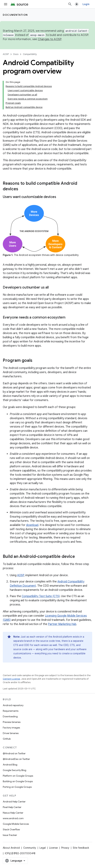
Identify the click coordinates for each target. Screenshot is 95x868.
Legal (43, 848)
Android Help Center (14, 802)
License (53, 848)
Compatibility (30, 54)
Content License (11, 679)
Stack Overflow (11, 829)
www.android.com (13, 818)
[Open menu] (6, 4)
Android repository (13, 705)
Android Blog (10, 765)
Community (30, 848)
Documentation (15, 15)
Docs (16, 54)
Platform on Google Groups (18, 776)
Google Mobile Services (16, 824)
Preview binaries (12, 722)
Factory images (11, 728)
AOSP (6, 54)
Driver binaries (11, 733)
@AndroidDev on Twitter (16, 759)
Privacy (65, 848)
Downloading (10, 716)
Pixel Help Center (12, 807)
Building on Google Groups (18, 781)
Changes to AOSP (50, 39)
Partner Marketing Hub (62, 624)
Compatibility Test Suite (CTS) (41, 596)
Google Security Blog (15, 770)
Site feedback (81, 848)
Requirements (11, 711)
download (32, 525)
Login (86, 4)
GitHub (7, 739)
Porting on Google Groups (17, 787)
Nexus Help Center (13, 813)
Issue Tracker (10, 835)
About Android (11, 848)
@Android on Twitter (14, 753)
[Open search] (70, 4)
